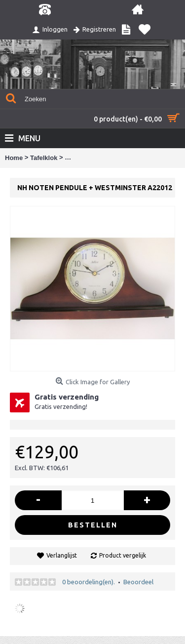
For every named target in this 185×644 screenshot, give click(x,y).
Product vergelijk (123, 555)
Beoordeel (138, 582)
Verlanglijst (62, 555)
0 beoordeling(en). (89, 582)
